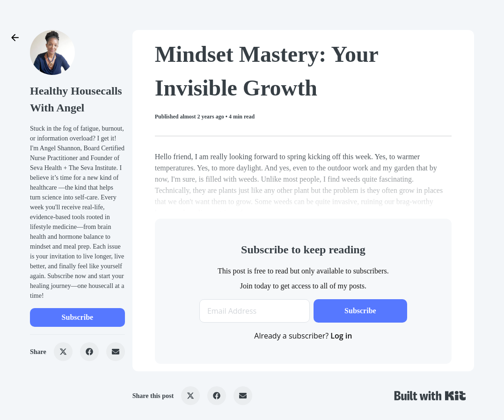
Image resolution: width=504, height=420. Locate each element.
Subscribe (78, 317)
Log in (341, 336)
